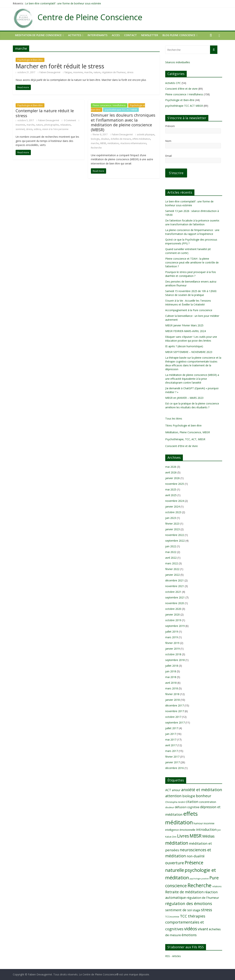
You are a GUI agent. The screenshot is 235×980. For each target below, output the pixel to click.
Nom (168, 141)
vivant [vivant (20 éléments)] (203, 929)
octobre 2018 (173, 654)
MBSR (103, 143)
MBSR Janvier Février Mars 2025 (184, 325)
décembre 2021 (175, 580)
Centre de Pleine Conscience (90, 17)
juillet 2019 (172, 632)
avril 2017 (171, 745)
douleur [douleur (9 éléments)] (170, 807)
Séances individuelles (178, 62)
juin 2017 (171, 734)
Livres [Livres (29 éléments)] (183, 836)
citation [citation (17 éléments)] (192, 802)
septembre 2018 (175, 660)
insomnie (78, 72)
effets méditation (141, 139)
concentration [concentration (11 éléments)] (208, 802)
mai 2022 (171, 552)
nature (97, 72)
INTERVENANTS (97, 35)
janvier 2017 (172, 762)
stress (130, 72)
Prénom (170, 126)
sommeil (20, 129)
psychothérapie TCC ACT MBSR (121, 110)
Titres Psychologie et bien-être (183, 425)
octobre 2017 (173, 717)
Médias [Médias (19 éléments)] (208, 836)
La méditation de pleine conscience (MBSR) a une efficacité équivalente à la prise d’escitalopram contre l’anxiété (192, 379)
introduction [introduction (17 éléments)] (206, 829)
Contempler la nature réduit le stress (45, 113)
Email (168, 156)
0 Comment (69, 120)
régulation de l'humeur (114, 72)
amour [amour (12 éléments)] (176, 790)
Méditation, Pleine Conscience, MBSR (188, 432)
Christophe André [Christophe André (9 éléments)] (175, 802)
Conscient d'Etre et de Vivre (181, 446)
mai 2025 (171, 489)
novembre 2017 (175, 711)
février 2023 (172, 524)
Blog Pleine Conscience (179, 35)
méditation (113, 143)
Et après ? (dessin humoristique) (184, 346)
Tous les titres (174, 418)
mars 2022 (172, 563)
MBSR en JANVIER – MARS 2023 (184, 398)
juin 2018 (171, 671)
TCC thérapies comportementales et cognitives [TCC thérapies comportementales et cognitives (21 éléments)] (185, 922)
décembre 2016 (175, 768)
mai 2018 (171, 677)
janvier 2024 (172, 507)
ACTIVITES (75, 35)
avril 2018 (171, 683)
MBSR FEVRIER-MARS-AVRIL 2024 (186, 331)
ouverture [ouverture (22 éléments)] (175, 863)
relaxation (65, 125)
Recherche (96, 148)
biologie (95, 139)
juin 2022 (171, 546)
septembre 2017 (175, 722)
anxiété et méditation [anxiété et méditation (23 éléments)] (202, 790)
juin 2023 (171, 518)
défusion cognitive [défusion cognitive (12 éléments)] (187, 807)
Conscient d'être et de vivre (181, 89)
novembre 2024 (175, 501)
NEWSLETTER (150, 35)
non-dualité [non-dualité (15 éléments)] (196, 856)
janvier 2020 (172, 614)
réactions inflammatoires (133, 143)
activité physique (146, 134)
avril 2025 (171, 495)
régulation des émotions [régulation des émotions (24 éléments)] (189, 903)
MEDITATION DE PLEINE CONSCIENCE (38, 35)
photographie (51, 125)
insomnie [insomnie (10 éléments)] (209, 823)
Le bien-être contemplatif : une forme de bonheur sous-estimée (63, 3)
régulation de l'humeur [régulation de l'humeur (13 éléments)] (203, 898)
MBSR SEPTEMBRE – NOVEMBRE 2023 (189, 352)
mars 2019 (172, 637)
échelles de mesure (121, 139)
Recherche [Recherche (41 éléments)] (199, 885)
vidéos (37, 129)
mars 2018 (172, 688)
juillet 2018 (172, 666)
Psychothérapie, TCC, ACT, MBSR (185, 439)
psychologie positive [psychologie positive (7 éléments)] (199, 879)
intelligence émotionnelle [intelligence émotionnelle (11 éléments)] (180, 830)
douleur (105, 139)
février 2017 (172, 757)
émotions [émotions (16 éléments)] (189, 935)
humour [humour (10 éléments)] (198, 823)
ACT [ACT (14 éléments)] (168, 790)
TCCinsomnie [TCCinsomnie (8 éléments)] (172, 917)
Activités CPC (173, 83)
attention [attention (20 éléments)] (173, 796)
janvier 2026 (172, 478)
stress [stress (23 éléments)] (207, 910)
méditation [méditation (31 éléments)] (177, 843)
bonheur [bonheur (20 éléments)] (204, 796)
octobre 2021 (173, 592)
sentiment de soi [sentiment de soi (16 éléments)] (179, 910)
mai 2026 (171, 467)
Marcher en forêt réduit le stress (60, 66)
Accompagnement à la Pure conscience (189, 310)
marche (88, 72)
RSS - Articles (173, 956)
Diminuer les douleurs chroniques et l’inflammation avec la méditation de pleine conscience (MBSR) (123, 122)
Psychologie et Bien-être (30, 60)
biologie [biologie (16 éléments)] (189, 796)
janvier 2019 (172, 649)
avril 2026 (171, 472)
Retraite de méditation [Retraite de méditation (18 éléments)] (184, 892)
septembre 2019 (175, 626)
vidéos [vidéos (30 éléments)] (191, 929)
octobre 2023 (173, 512)
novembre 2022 (175, 535)
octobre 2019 (173, 620)
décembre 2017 (175, 705)
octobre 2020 (173, 609)
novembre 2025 (175, 484)
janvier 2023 (172, 529)
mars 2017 (172, 751)
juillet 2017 (172, 728)
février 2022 (172, 569)
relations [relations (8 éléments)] (217, 886)
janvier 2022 (172, 575)
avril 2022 (171, 558)
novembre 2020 (175, 603)
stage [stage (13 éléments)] (196, 910)
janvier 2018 (172, 700)
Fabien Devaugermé (50, 72)
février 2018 (172, 694)
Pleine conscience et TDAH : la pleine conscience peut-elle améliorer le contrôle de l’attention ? (192, 262)
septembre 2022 (175, 541)
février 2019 (172, 643)
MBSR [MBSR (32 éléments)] (196, 836)
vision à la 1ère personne (55, 129)
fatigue (68, 72)
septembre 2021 (175, 597)
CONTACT (130, 35)
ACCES (116, 35)
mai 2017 (171, 740)
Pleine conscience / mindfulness (109, 105)
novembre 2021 (175, 586)
